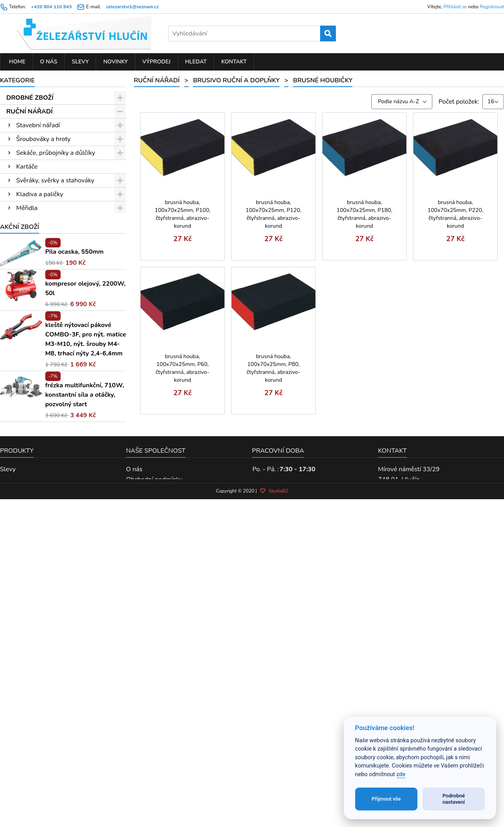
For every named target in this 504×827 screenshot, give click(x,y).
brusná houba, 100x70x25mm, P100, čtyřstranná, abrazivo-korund (183, 214)
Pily (21, 318)
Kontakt (234, 62)
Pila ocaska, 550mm (74, 519)
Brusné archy (39, 360)
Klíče (23, 236)
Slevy (80, 62)
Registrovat (492, 7)
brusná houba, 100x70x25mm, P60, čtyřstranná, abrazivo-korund (182, 368)
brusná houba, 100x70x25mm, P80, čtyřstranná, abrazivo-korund (273, 368)
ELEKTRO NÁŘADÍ (34, 429)
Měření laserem (38, 291)
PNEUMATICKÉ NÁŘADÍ (42, 456)
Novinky (115, 62)
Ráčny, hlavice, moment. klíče (57, 222)
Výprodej (157, 62)
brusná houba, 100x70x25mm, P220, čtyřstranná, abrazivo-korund (456, 214)
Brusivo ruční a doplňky (49, 346)
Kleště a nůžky (36, 305)
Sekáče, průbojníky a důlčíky (56, 153)
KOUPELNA (23, 470)
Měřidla (27, 208)
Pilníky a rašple (38, 263)
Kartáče (27, 167)
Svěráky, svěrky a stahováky (55, 180)
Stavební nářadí (38, 125)
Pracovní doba (278, 718)
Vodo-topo (31, 401)
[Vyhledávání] (252, 33)
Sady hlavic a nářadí (44, 332)
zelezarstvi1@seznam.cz (132, 7)
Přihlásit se (455, 7)
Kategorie (17, 80)
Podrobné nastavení (454, 799)
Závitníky (29, 249)
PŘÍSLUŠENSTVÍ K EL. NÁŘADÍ (52, 415)
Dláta (24, 277)
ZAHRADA (22, 442)
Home (17, 62)
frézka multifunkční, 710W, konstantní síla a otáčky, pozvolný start (85, 662)
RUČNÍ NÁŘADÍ (30, 112)
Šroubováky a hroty (43, 139)
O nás (49, 62)
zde (401, 774)
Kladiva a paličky (40, 194)
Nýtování (29, 387)
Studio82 (274, 791)
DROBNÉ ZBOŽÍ (30, 98)
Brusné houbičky (44, 374)
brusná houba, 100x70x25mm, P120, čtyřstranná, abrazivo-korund (274, 214)
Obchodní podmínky (154, 747)
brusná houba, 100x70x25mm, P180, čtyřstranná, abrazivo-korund (365, 214)
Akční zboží (19, 494)
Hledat (196, 62)
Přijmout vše (386, 799)
